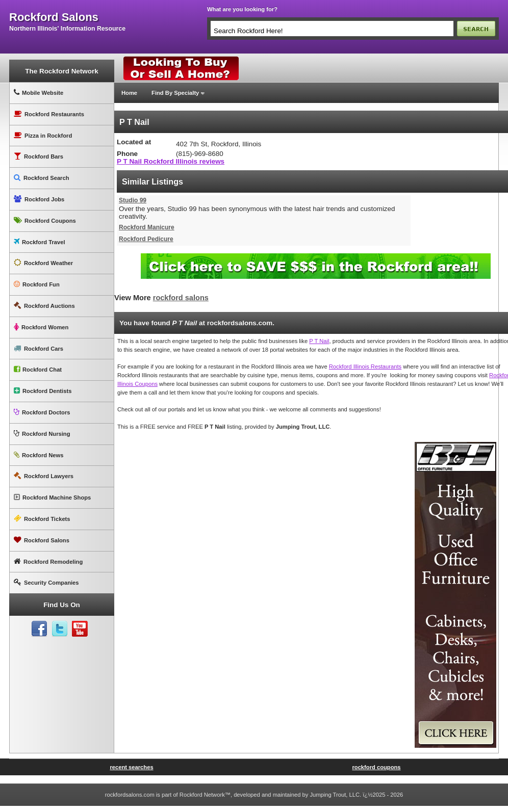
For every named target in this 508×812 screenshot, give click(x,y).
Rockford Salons (42, 540)
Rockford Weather (43, 263)
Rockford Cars (39, 348)
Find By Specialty (175, 93)
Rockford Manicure (147, 227)
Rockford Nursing (42, 434)
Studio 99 (133, 200)
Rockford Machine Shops (52, 497)
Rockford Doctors (42, 412)
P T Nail (319, 341)
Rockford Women (41, 327)
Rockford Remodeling (48, 561)
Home (129, 93)
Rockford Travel (40, 242)
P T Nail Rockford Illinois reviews (171, 161)
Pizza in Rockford (43, 135)
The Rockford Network (61, 71)
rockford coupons (376, 767)
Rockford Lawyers (44, 476)
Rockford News (39, 455)
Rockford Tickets (42, 519)
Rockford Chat (38, 369)
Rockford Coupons (45, 220)
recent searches (131, 767)
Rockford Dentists (43, 391)
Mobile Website (39, 93)
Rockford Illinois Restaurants (365, 366)
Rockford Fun (37, 284)
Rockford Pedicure (146, 239)
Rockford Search (42, 178)
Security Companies (46, 582)
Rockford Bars (39, 156)
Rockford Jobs (39, 199)
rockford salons (54, 17)
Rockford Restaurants (49, 114)
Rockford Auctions (44, 306)
